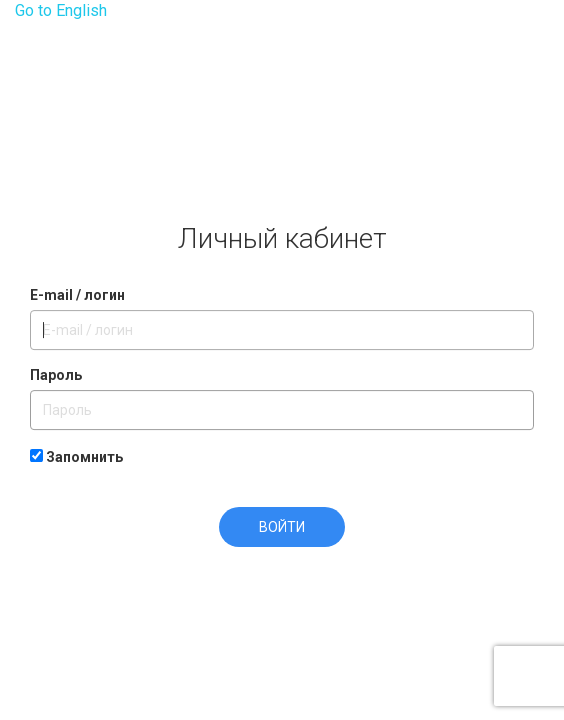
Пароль (56, 375)
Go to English (61, 10)
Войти (282, 527)
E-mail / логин (77, 295)
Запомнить (76, 457)
